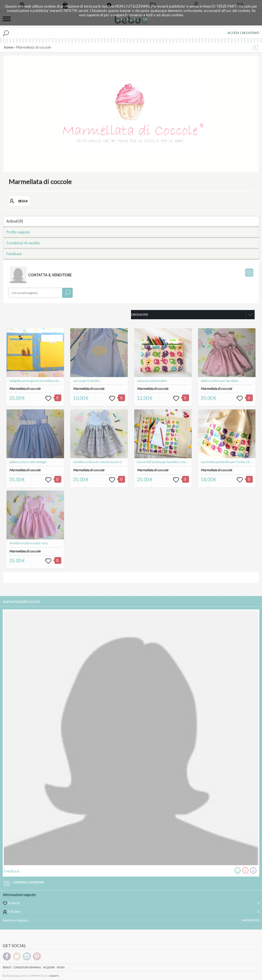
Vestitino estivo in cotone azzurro (97, 462)
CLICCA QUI (126, 19)
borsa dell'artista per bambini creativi (163, 462)
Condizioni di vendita (23, 243)
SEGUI (23, 201)
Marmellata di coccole (25, 389)
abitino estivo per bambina (219, 381)
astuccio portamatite (152, 381)
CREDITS (54, 976)
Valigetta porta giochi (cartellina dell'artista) (40, 381)
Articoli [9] (15, 221)
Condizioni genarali (27, 967)
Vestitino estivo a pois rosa (28, 543)
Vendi (61, 967)
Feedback (14, 254)
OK (145, 19)
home (9, 47)
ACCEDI (233, 33)
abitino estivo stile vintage (28, 462)
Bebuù (7, 967)
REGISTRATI (251, 33)
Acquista (49, 967)
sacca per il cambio (86, 381)
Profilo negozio (18, 232)
